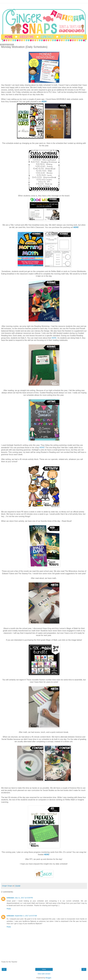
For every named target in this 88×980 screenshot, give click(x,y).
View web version (44, 974)
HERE (44, 102)
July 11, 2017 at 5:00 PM (24, 898)
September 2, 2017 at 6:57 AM (26, 916)
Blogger (48, 978)
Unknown (10, 898)
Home (44, 969)
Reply (9, 909)
